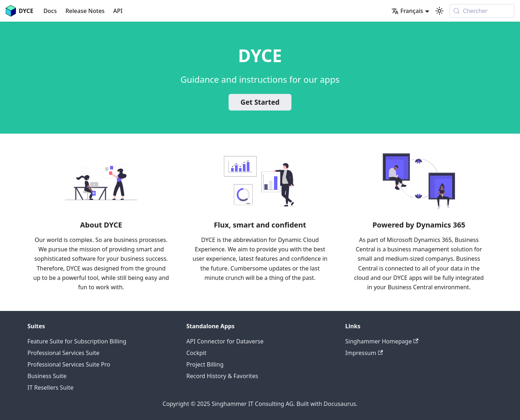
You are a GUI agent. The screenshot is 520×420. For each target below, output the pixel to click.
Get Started (260, 102)
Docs (50, 11)
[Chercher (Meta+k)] (482, 11)
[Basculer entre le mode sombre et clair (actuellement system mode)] (439, 11)
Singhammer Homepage (382, 341)
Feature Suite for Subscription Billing (77, 341)
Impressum (364, 353)
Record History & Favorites (222, 376)
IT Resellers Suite (50, 387)
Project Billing (205, 364)
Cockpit (196, 353)
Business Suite (47, 376)
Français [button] (407, 11)
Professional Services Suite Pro (69, 364)
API (118, 11)
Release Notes (85, 11)
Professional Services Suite (63, 353)
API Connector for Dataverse (225, 341)
